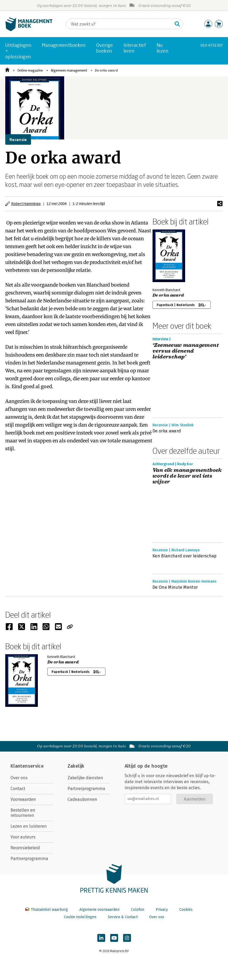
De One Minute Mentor (175, 587)
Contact (18, 789)
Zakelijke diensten (85, 778)
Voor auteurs (23, 837)
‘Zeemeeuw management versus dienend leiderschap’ (186, 351)
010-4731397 (212, 45)
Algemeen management (69, 70)
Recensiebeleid (25, 848)
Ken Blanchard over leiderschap (185, 556)
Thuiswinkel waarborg (47, 910)
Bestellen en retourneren (23, 813)
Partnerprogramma (29, 859)
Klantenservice (27, 766)
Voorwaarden (23, 799)
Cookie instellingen (80, 917)
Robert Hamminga (26, 204)
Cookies (186, 910)
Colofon (138, 910)
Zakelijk (76, 766)
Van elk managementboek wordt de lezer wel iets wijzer (187, 476)
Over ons (19, 778)
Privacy (162, 910)
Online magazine (30, 70)
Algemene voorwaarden (99, 910)
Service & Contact (123, 917)
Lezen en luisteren (29, 826)
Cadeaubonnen (82, 799)
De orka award (106, 70)
